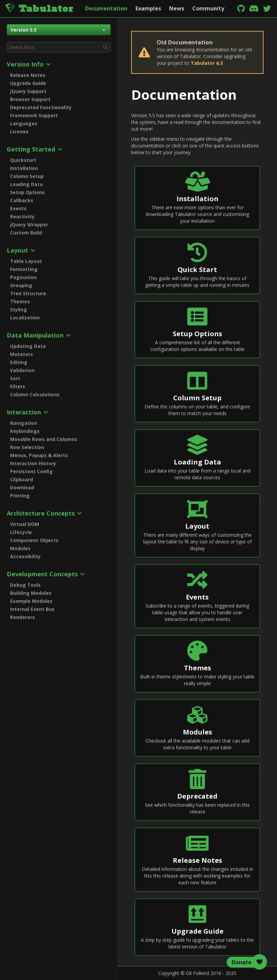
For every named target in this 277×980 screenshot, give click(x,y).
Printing (20, 496)
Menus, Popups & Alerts (39, 455)
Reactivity (22, 216)
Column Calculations (35, 394)
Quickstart (23, 160)
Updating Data (28, 346)
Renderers (23, 617)
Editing (19, 362)
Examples (148, 8)
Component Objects (34, 540)
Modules (20, 548)
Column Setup (27, 176)
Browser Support (30, 99)
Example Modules (31, 601)
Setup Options (27, 192)
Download (22, 487)
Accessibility (25, 556)
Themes (20, 301)
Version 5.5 (58, 30)
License (19, 131)
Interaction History (33, 463)
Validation (22, 370)
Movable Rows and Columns (44, 439)
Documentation (106, 8)
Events (18, 208)
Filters (18, 386)
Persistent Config (31, 471)
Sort (15, 378)
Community (208, 8)
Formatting (24, 269)
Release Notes (28, 75)
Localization (25, 318)
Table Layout (26, 261)
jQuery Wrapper (29, 225)
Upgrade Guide (28, 83)
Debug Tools (25, 585)
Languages (24, 123)
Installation (24, 168)
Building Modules (31, 593)
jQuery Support (28, 91)
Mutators (22, 354)
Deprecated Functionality (41, 107)
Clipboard (22, 479)
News (177, 8)
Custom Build (26, 233)
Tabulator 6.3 (207, 63)
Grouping (21, 285)
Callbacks (22, 200)
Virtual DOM (25, 524)
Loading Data (26, 184)
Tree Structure (28, 293)
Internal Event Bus (32, 609)
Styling (18, 309)
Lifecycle (21, 532)
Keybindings (25, 431)
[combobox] (59, 47)
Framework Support (34, 115)
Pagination (23, 277)
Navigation (24, 423)
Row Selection (27, 447)
